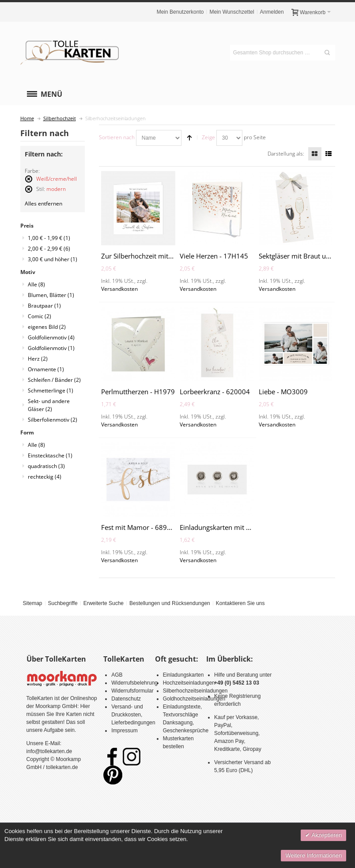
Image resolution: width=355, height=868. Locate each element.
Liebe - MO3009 (283, 392)
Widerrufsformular (132, 691)
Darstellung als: (286, 154)
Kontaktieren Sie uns (240, 603)
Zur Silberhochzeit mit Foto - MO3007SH (163, 256)
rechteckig (45, 477)
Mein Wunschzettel (232, 12)
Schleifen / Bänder (54, 380)
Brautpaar (44, 306)
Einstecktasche (50, 455)
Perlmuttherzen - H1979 (138, 392)
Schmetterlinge (51, 390)
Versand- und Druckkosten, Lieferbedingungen (133, 715)
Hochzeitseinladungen (189, 683)
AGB (117, 675)
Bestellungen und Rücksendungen (170, 603)
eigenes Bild (47, 327)
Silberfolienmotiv (53, 420)
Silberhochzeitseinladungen (195, 691)
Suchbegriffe (62, 603)
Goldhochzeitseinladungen (194, 699)
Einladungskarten (183, 675)
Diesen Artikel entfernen (29, 183)
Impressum (124, 731)
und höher (53, 259)
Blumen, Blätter (51, 295)
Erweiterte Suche (104, 603)
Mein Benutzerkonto (180, 12)
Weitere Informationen (313, 855)
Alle (36, 284)
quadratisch (46, 466)
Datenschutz (126, 699)
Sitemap (32, 603)
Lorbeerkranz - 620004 (215, 392)
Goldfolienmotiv (51, 337)
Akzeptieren (326, 835)
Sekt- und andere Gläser (49, 405)
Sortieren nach (117, 137)
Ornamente (46, 369)
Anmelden (272, 12)
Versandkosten (119, 289)
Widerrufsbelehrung (134, 683)
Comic (40, 316)
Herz (38, 359)
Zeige (208, 137)
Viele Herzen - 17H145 (214, 256)
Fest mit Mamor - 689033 (140, 527)
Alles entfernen (43, 204)
